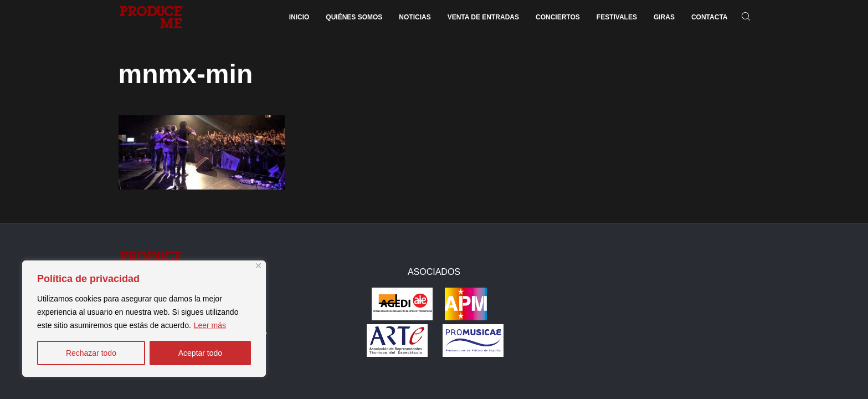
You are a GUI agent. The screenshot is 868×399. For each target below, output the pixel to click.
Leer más (210, 325)
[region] (144, 319)
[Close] (258, 266)
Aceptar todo (200, 353)
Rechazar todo (91, 353)
